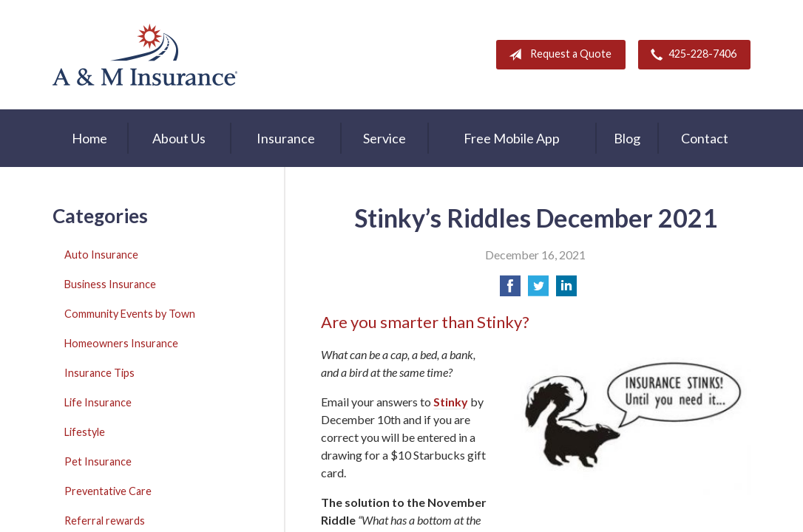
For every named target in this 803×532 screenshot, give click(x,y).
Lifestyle (85, 432)
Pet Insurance (98, 461)
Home (89, 138)
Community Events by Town (130, 314)
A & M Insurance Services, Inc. (145, 55)
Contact (705, 138)
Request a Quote (557, 55)
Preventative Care (108, 491)
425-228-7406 (691, 55)
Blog (627, 138)
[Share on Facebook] (510, 290)
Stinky (451, 402)
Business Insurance (110, 284)
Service (384, 138)
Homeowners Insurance (121, 343)
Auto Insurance (101, 255)
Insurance (286, 138)
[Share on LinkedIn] (566, 290)
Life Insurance (98, 402)
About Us (179, 138)
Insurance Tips (99, 373)
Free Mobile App (512, 138)
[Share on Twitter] (538, 290)
